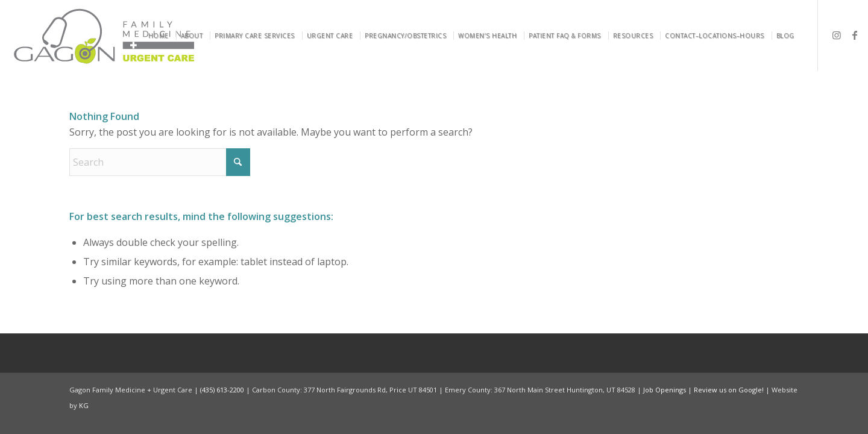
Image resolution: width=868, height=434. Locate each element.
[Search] (160, 162)
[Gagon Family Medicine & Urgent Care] (105, 36)
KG (84, 405)
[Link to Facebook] (855, 35)
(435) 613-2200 (222, 390)
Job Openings (665, 390)
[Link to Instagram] (837, 35)
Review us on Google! (729, 390)
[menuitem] (161, 36)
